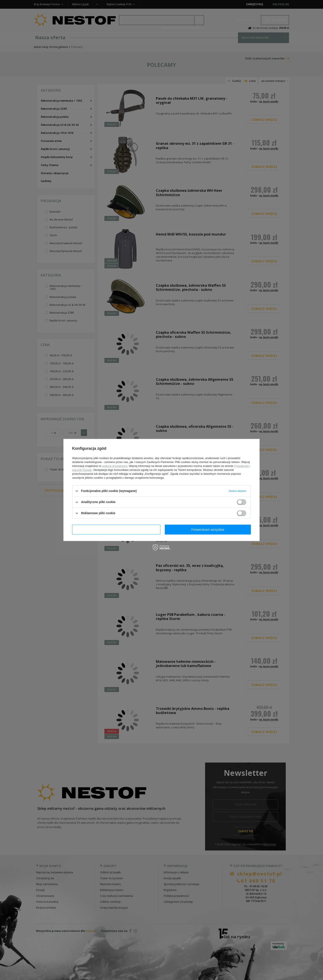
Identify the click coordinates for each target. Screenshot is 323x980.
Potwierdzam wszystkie (208, 530)
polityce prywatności (115, 466)
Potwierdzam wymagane (116, 530)
